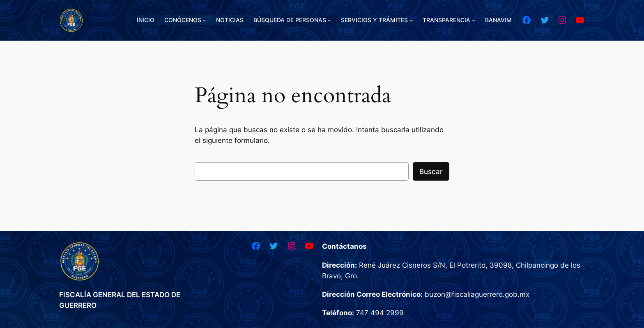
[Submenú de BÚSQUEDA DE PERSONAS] (329, 20)
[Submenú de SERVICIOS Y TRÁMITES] (411, 20)
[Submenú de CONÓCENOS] (204, 20)
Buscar (431, 172)
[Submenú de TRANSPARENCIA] (474, 20)
